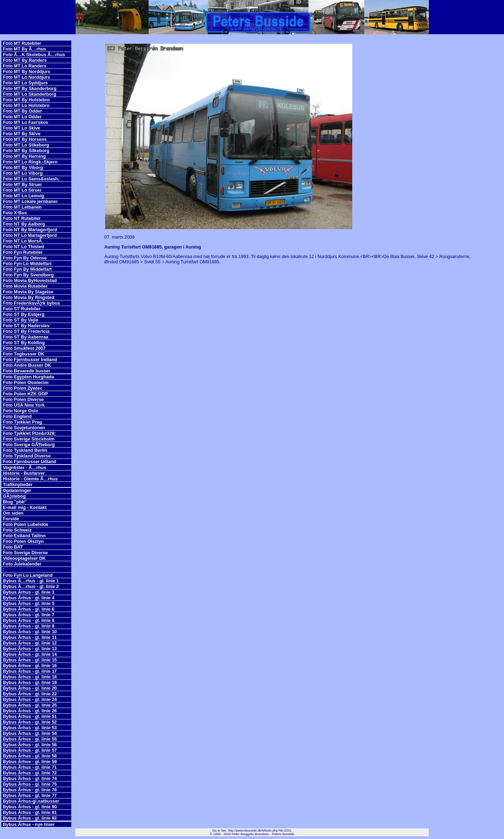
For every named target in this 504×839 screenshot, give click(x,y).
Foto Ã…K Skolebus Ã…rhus (34, 55)
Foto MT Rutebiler (22, 43)
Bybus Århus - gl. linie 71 (30, 767)
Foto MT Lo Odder (22, 117)
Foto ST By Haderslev (26, 326)
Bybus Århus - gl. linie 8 (29, 620)
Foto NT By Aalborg (24, 224)
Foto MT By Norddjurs (26, 71)
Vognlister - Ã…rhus (25, 468)
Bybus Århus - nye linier (29, 824)
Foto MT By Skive (22, 134)
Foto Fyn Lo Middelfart (27, 263)
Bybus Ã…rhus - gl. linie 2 (31, 586)
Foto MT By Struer (22, 184)
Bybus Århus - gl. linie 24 (30, 699)
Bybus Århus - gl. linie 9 (29, 626)
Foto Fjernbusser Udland (29, 462)
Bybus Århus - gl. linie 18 (30, 677)
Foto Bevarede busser (26, 371)
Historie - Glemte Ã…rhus (30, 479)
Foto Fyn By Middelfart (27, 269)
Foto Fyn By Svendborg (28, 275)
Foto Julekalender (22, 564)
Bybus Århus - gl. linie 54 (30, 733)
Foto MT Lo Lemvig (23, 196)
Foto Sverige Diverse (25, 553)
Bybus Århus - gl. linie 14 (30, 654)
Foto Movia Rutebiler (25, 286)
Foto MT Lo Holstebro (26, 105)
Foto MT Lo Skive (22, 128)
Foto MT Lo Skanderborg (29, 94)
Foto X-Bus (15, 213)
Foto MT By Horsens (25, 139)
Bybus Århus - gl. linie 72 (30, 773)
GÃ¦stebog (14, 496)
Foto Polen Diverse (23, 399)
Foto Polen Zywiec (23, 388)
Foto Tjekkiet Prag (22, 422)
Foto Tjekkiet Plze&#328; (29, 433)
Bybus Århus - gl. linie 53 (30, 728)
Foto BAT (13, 547)
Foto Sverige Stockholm (29, 439)
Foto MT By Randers (25, 60)
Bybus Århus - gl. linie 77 (30, 795)
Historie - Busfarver (24, 473)
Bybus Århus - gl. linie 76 (30, 790)
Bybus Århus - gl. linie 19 (30, 682)
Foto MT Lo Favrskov (26, 122)
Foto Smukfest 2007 (24, 348)
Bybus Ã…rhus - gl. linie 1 (31, 581)
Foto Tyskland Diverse (27, 456)
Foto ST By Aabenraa (26, 337)
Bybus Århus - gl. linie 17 (30, 671)
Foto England (17, 416)
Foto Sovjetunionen (24, 428)
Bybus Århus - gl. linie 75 (30, 784)
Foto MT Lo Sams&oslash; (31, 179)
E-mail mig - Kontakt (25, 507)
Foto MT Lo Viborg (23, 173)
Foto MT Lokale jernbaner (30, 201)
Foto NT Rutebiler (22, 218)
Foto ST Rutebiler (22, 309)
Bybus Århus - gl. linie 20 (30, 688)
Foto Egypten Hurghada (28, 377)
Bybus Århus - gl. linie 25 (30, 705)
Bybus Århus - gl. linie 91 (30, 812)
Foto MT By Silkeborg (26, 151)
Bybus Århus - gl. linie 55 (30, 739)
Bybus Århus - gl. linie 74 (30, 778)
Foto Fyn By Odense (25, 258)
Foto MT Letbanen (22, 207)
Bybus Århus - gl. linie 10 (30, 632)
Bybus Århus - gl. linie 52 (30, 722)
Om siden (13, 513)
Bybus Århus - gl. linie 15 (30, 660)
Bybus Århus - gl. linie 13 (30, 649)
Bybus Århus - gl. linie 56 (30, 745)
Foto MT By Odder (22, 111)
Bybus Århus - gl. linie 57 (30, 750)
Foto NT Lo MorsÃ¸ (23, 241)
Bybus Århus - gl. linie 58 (30, 756)
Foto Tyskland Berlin (25, 450)
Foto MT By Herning (24, 156)
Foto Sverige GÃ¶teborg (29, 445)
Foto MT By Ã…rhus (25, 49)
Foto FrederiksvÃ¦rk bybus (31, 303)
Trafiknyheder (18, 484)
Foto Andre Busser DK (27, 365)
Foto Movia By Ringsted (29, 297)
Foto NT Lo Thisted (23, 247)
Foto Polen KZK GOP (25, 394)
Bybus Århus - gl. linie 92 (30, 818)
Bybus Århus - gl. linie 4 (29, 598)
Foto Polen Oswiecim (26, 382)
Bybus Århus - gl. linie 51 (30, 716)
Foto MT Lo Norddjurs (26, 77)
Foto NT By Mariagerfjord (30, 230)
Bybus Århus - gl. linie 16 (30, 666)
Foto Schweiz (17, 530)
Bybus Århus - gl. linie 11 (30, 637)
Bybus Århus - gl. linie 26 (30, 711)
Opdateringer (17, 490)
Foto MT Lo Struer (22, 190)
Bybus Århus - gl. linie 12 (30, 643)
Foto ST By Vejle (20, 320)
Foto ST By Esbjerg (24, 314)
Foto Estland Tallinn (24, 536)
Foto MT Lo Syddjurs (25, 83)
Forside (11, 519)
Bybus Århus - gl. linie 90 (30, 807)
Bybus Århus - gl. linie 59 (30, 762)
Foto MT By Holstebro (26, 100)
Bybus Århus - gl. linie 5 (29, 603)
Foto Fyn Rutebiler (23, 252)
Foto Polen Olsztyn (23, 541)
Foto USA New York (24, 405)
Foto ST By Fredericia (26, 331)
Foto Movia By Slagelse (28, 292)
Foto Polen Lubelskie (26, 524)
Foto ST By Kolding (24, 343)
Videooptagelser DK (24, 558)
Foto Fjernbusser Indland (30, 359)
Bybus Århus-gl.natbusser (31, 801)
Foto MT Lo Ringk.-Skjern (30, 162)
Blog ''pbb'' (15, 502)
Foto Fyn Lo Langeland (28, 575)
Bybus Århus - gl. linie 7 (29, 615)
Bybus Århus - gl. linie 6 (29, 609)
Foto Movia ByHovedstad (30, 280)
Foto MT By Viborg (23, 167)
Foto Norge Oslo (20, 411)
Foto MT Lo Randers (25, 66)
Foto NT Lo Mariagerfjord (30, 235)
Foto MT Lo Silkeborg (26, 145)
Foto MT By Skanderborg (30, 88)
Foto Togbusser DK (24, 354)
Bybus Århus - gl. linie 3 (29, 592)
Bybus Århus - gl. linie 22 (30, 694)
